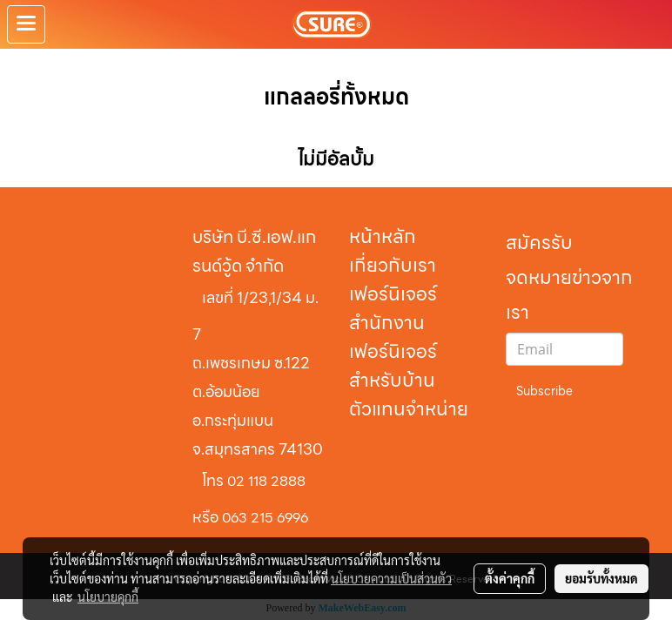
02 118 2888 (266, 481)
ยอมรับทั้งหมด (601, 578)
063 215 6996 (265, 518)
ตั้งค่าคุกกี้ (510, 578)
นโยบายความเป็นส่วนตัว (391, 578)
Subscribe (544, 391)
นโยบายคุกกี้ (108, 597)
